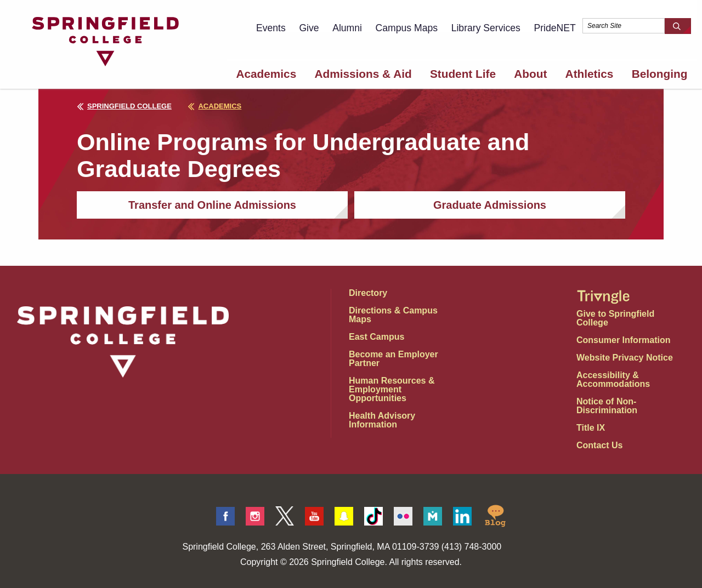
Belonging (660, 74)
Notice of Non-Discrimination (607, 406)
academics (214, 106)
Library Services (486, 28)
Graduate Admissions (490, 205)
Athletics (590, 74)
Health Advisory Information (382, 420)
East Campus (377, 337)
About (530, 74)
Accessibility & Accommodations (613, 379)
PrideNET (554, 28)
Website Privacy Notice (625, 358)
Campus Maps (407, 28)
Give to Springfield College (615, 318)
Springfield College (124, 106)
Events (271, 28)
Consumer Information (624, 340)
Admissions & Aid (363, 74)
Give (309, 28)
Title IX (591, 428)
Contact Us (599, 445)
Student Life (463, 74)
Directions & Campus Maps (393, 315)
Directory (368, 293)
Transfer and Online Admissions (212, 205)
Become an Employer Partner (394, 359)
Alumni (347, 28)
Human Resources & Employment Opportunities (392, 389)
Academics (266, 74)
